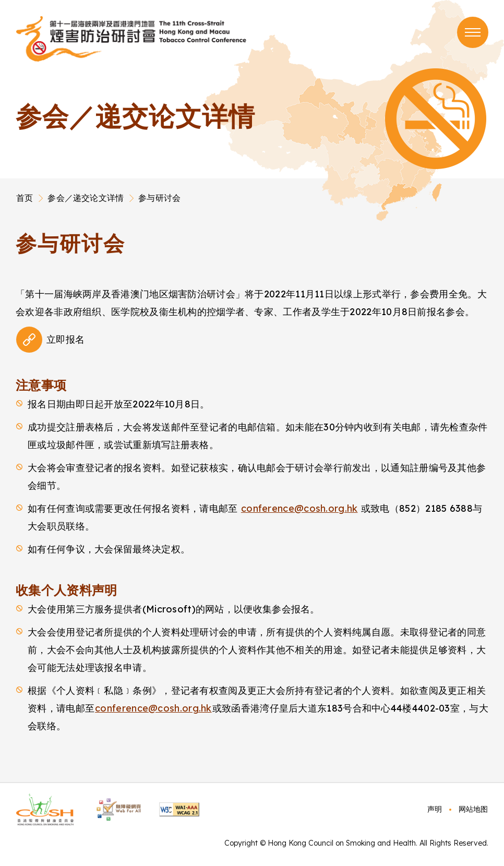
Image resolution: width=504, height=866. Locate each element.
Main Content (16, 229)
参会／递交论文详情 (86, 198)
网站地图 (473, 809)
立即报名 (65, 339)
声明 (435, 809)
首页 (25, 198)
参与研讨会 (159, 198)
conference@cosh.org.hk (299, 508)
